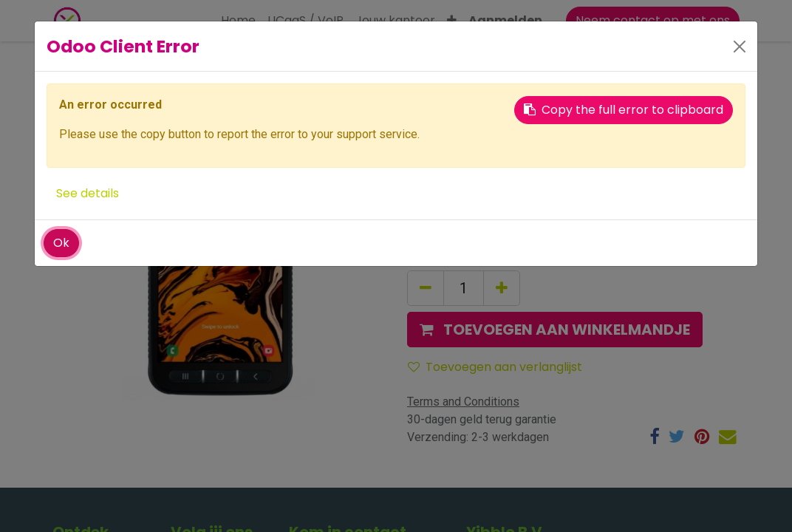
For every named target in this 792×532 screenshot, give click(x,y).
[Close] (740, 47)
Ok (61, 243)
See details (88, 193)
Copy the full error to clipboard (624, 110)
